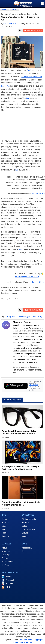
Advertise (6, 551)
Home (4, 519)
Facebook (10, 580)
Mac (20, 249)
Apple (29, 70)
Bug (9, 317)
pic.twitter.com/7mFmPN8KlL (27, 277)
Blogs (4, 529)
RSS (8, 587)
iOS (17, 170)
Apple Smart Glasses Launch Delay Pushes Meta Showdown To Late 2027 (20, 432)
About (4, 548)
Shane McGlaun (22, 322)
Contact (5, 558)
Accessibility (27, 548)
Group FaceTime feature (32, 77)
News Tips (6, 555)
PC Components (29, 519)
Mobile (24, 526)
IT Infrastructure (28, 529)
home (4, 10)
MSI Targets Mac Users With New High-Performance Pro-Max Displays (21, 468)
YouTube (10, 584)
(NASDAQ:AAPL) (35, 317)
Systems (25, 522)
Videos (25, 536)
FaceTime (5, 86)
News (14, 10)
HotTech (5, 565)
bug (28, 98)
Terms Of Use (26, 643)
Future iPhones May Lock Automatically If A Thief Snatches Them (22, 504)
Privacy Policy (8, 562)
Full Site (5, 533)
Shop (24, 551)
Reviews (5, 522)
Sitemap (5, 536)
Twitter (9, 577)
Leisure (25, 533)
